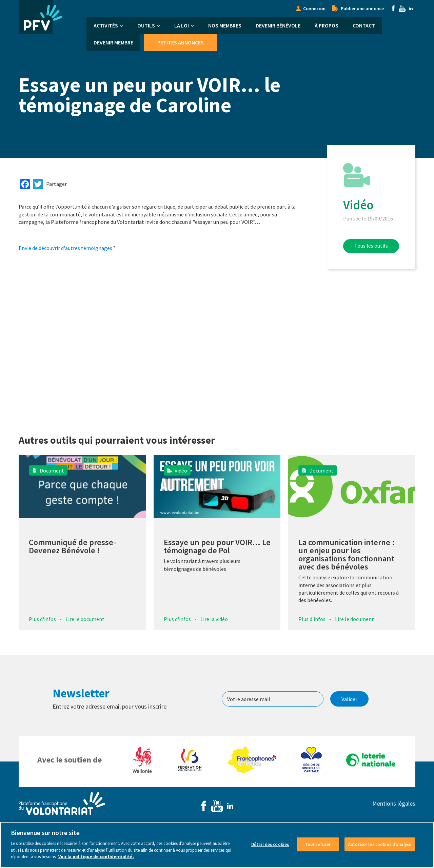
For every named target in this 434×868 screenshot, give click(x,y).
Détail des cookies (270, 844)
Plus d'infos (42, 619)
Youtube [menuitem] (402, 8)
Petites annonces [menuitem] (181, 42)
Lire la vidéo (214, 619)
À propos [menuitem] (327, 25)
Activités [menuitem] (106, 25)
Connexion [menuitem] (314, 8)
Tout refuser (318, 844)
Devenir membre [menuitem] (113, 42)
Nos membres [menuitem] (225, 25)
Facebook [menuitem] (393, 8)
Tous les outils (371, 246)
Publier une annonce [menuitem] (362, 8)
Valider (349, 699)
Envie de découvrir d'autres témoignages (65, 248)
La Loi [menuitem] (182, 25)
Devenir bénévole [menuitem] (278, 25)
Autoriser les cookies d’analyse (380, 844)
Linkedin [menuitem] (411, 8)
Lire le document (85, 619)
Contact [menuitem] (364, 25)
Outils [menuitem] (146, 25)
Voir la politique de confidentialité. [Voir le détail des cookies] (96, 857)
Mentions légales (394, 803)
